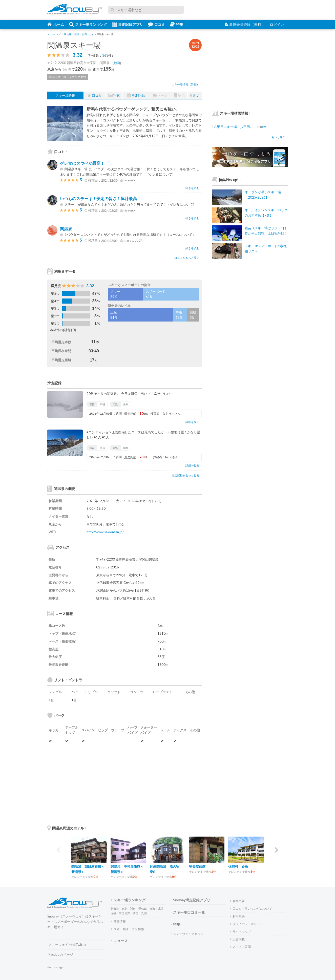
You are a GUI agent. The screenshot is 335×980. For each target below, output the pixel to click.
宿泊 (179, 95)
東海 (152, 909)
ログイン (277, 24)
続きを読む (194, 188)
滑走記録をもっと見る (187, 475)
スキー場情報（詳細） (187, 84)
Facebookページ (61, 954)
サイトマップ (240, 932)
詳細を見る (194, 422)
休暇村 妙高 (238, 866)
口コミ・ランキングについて (251, 909)
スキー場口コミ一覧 (188, 912)
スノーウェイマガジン (187, 934)
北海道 (115, 909)
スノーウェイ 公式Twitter (68, 945)
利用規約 (237, 916)
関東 (133, 909)
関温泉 (66, 229)
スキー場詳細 (65, 95)
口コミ (156, 24)
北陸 (161, 909)
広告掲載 (237, 939)
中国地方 (124, 913)
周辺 (195, 95)
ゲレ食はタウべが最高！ (82, 163)
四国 (136, 913)
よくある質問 (240, 947)
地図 (117, 63)
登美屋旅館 (197, 866)
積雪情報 (119, 921)
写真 (114, 95)
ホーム (56, 24)
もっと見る (280, 137)
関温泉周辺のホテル (67, 828)
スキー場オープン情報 (128, 929)
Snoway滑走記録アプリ (191, 900)
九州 (144, 913)
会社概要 (237, 901)
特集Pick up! (226, 180)
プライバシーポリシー (247, 924)
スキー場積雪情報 (230, 113)
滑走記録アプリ (128, 24)
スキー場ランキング (88, 24)
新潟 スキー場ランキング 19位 (68, 77)
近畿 (113, 913)
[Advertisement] (164, 784)
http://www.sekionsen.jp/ (105, 532)
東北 (124, 909)
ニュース (120, 941)
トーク (160, 95)
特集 (177, 24)
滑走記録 (136, 95)
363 (105, 55)
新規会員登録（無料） (245, 24)
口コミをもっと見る (188, 258)
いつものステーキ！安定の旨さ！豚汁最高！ (100, 198)
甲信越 (143, 909)
